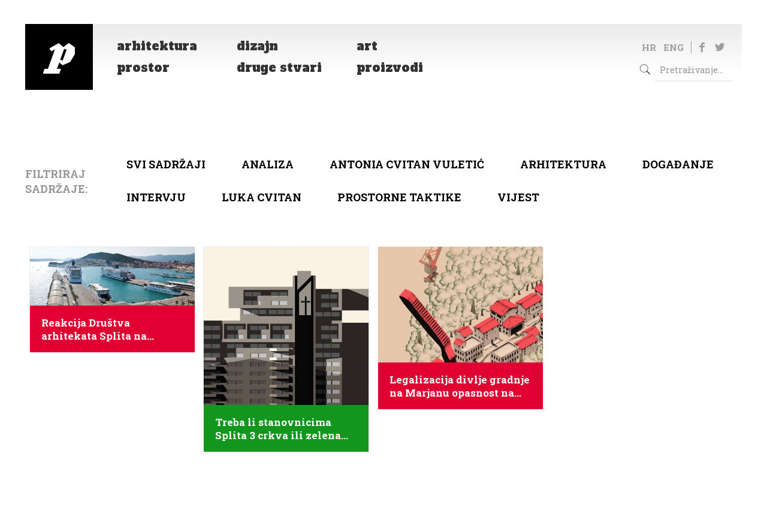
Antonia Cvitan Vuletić (407, 164)
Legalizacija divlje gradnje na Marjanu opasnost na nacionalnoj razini (460, 386)
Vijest (518, 197)
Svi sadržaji (166, 164)
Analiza (268, 164)
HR (649, 47)
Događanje (678, 164)
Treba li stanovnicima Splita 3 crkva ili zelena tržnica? (278, 429)
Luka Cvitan (262, 197)
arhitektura (563, 164)
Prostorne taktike (399, 197)
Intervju (156, 197)
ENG (674, 47)
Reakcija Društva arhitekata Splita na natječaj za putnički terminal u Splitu (94, 330)
